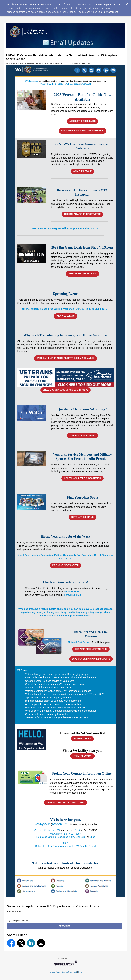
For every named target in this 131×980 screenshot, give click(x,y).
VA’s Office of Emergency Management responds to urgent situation (61, 711)
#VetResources (32, 81)
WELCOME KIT (72, 84)
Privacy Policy (55, 972)
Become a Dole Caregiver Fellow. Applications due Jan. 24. (65, 228)
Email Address (14, 912)
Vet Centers (56, 834)
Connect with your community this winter (47, 714)
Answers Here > (73, 592)
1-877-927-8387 (72, 834)
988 (58, 830)
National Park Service (79, 642)
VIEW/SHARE (47, 84)
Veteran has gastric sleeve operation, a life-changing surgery (57, 674)
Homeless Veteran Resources (52, 837)
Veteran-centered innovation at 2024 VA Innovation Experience (58, 691)
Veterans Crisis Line (45, 830)
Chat (77, 830)
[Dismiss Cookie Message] (127, 3)
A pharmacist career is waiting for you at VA (48, 698)
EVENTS (59, 84)
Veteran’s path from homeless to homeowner (49, 688)
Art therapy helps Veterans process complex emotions (54, 704)
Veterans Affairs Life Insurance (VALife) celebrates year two (57, 717)
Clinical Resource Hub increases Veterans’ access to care (56, 684)
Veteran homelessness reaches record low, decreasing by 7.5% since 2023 (65, 694)
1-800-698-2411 (60, 824)
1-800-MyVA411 (42, 824)
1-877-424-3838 (78, 837)
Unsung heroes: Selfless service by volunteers (50, 681)
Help (80, 972)
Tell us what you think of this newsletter (66, 863)
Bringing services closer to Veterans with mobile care (53, 701)
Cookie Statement (108, 12)
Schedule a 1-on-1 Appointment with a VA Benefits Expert (65, 846)
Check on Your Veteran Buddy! (66, 582)
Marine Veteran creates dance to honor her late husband (55, 708)
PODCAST (86, 84)
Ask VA (66, 843)
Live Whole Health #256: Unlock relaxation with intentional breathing (61, 677)
